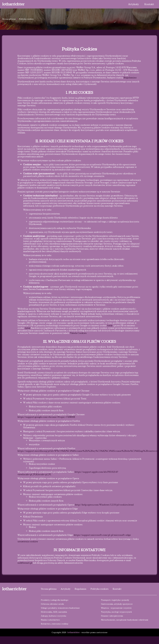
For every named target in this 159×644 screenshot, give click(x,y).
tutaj (110, 326)
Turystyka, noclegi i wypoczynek (116, 612)
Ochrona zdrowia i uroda (52, 604)
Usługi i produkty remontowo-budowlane (60, 608)
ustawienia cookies (28, 542)
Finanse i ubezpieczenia (112, 616)
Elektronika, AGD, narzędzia (54, 612)
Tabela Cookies (78, 333)
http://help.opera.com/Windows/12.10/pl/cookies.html (104, 505)
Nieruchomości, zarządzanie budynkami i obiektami (125, 620)
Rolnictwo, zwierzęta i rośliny (55, 624)
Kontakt (149, 4)
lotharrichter (13, 4)
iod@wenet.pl (25, 563)
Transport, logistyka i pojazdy (115, 600)
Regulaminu (130, 78)
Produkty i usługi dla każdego (55, 600)
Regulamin (80, 589)
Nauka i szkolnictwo (50, 620)
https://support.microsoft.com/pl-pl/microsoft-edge (102, 535)
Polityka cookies (100, 589)
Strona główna (9, 19)
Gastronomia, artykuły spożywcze (117, 604)
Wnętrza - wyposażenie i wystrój (116, 608)
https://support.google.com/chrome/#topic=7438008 (46, 417)
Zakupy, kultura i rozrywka (53, 616)
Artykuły (133, 4)
